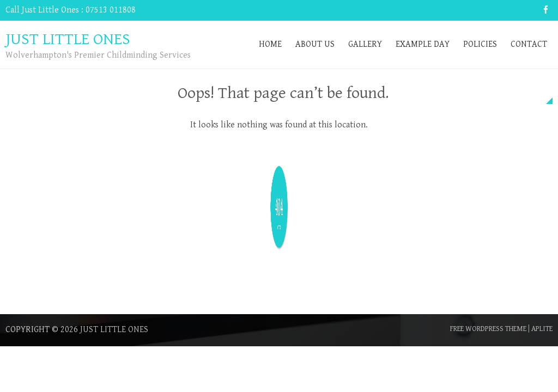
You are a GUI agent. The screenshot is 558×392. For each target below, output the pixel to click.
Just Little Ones (114, 330)
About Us (315, 44)
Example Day (423, 44)
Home (270, 44)
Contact (529, 44)
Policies (480, 44)
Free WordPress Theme (488, 329)
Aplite (542, 329)
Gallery (365, 44)
